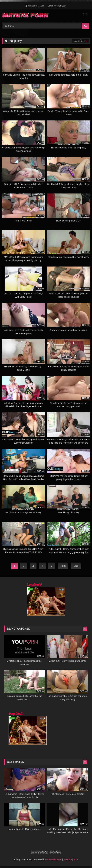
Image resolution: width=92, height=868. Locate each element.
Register (62, 6)
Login (51, 6)
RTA (76, 859)
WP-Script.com (54, 859)
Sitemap (67, 859)
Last (76, 566)
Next (63, 566)
